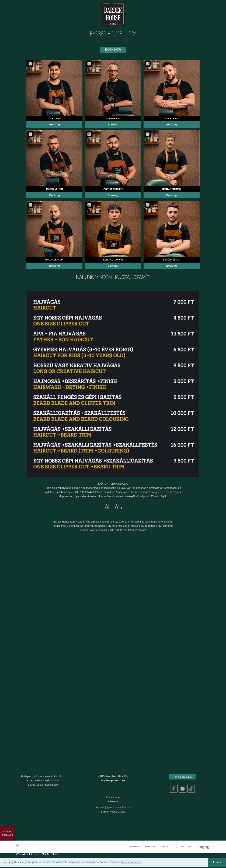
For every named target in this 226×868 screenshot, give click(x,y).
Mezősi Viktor (54, 189)
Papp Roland (172, 119)
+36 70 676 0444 (182, 777)
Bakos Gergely (54, 260)
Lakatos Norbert (113, 189)
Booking (54, 124)
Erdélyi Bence (172, 260)
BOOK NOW (113, 50)
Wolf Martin (113, 119)
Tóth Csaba (55, 119)
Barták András (171, 189)
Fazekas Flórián (113, 260)
